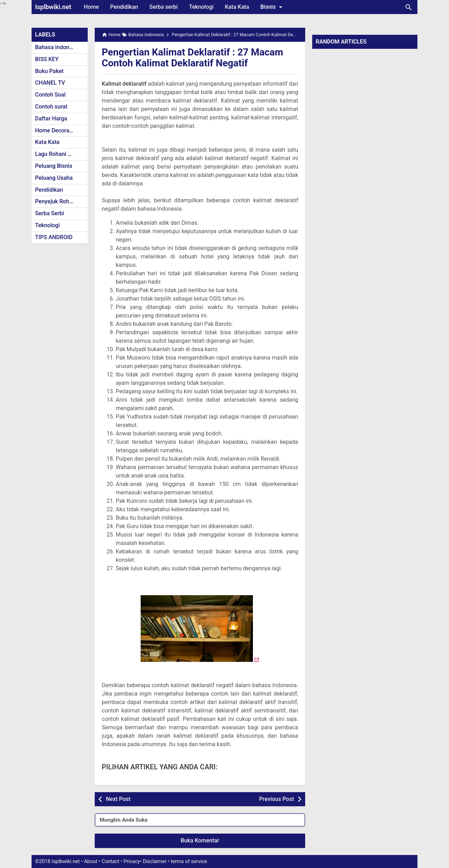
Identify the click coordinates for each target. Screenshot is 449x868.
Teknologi (201, 7)
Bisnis (273, 7)
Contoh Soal (50, 95)
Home (91, 7)
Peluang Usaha (54, 178)
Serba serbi (164, 7)
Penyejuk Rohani (56, 201)
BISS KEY (47, 59)
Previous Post (277, 799)
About (91, 862)
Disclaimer (155, 862)
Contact (110, 862)
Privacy (132, 862)
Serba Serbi (50, 213)
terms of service (189, 862)
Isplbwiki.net (53, 7)
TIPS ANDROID (54, 237)
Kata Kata (237, 7)
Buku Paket (49, 71)
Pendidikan (124, 7)
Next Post (118, 799)
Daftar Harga (51, 119)
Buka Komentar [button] (200, 840)
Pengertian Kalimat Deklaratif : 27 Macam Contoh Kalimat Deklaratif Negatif (194, 58)
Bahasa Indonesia (57, 47)
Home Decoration (57, 130)
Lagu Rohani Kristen (60, 154)
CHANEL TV (50, 83)
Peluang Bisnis (54, 166)
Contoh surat (51, 107)
